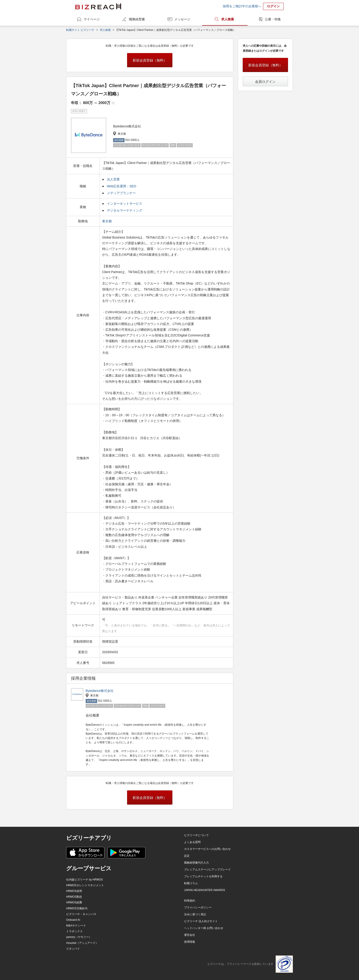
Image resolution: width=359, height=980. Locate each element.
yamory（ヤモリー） (79, 937)
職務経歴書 (137, 19)
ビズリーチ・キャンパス (81, 914)
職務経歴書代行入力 (196, 863)
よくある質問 (192, 842)
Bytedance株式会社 (100, 691)
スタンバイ (73, 949)
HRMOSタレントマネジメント (85, 885)
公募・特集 (273, 19)
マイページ (92, 19)
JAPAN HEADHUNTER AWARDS (205, 890)
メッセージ (182, 19)
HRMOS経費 (74, 902)
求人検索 (228, 19)
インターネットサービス (125, 204)
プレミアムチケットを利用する (203, 876)
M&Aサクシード (76, 926)
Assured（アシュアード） (82, 943)
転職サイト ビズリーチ (80, 30)
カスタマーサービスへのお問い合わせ (207, 849)
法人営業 (113, 179)
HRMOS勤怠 (74, 897)
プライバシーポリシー (198, 908)
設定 (187, 856)
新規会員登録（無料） (150, 60)
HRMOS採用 (74, 891)
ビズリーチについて (196, 835)
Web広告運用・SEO (122, 186)
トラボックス (74, 931)
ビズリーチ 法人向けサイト (201, 921)
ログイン (273, 6)
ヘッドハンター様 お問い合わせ (204, 928)
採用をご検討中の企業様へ (242, 6)
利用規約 (190, 901)
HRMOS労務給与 (77, 908)
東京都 (107, 221)
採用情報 (190, 942)
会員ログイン (265, 82)
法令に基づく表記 (195, 914)
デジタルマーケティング (125, 210)
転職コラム (191, 883)
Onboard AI (73, 920)
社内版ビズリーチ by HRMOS (84, 880)
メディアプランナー (121, 193)
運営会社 (190, 935)
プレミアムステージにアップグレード (207, 870)
